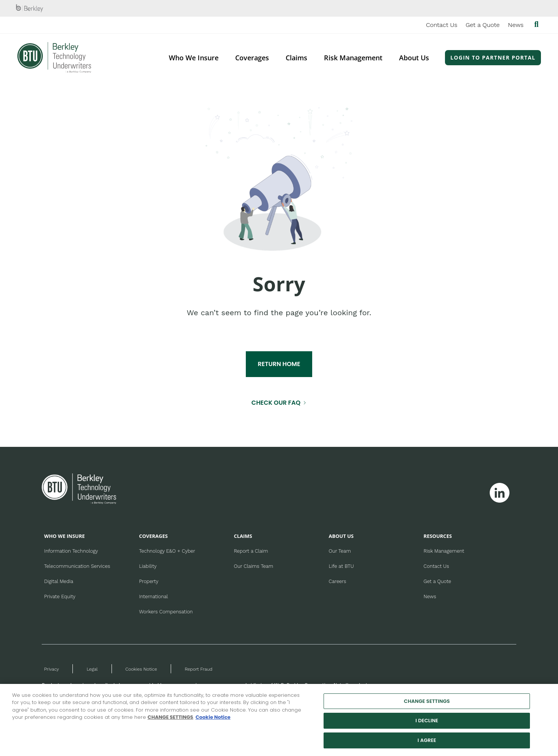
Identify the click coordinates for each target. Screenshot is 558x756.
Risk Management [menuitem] (353, 58)
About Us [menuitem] (414, 58)
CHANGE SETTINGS (170, 722)
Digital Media (59, 581)
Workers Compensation (166, 612)
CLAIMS (243, 536)
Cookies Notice (141, 669)
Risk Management (444, 551)
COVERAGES (153, 536)
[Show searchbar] (536, 25)
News (516, 25)
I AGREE (427, 745)
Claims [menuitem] (296, 58)
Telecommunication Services (77, 566)
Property (149, 581)
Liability (148, 566)
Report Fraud (199, 669)
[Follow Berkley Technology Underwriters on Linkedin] (500, 493)
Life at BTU (341, 566)
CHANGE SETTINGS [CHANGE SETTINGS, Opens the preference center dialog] (427, 706)
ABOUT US (341, 536)
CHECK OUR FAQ (276, 403)
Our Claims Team (253, 566)
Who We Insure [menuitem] (194, 58)
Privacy (51, 669)
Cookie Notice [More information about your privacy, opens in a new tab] (213, 722)
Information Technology (71, 551)
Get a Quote (483, 25)
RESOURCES (438, 536)
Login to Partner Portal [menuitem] (493, 57)
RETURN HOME (279, 364)
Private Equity (60, 596)
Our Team (340, 551)
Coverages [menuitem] (252, 58)
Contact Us (442, 25)
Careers (338, 581)
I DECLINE (427, 726)
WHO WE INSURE (64, 536)
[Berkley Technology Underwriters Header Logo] (54, 57)
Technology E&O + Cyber (167, 551)
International (153, 596)
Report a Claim (251, 551)
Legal (92, 669)
